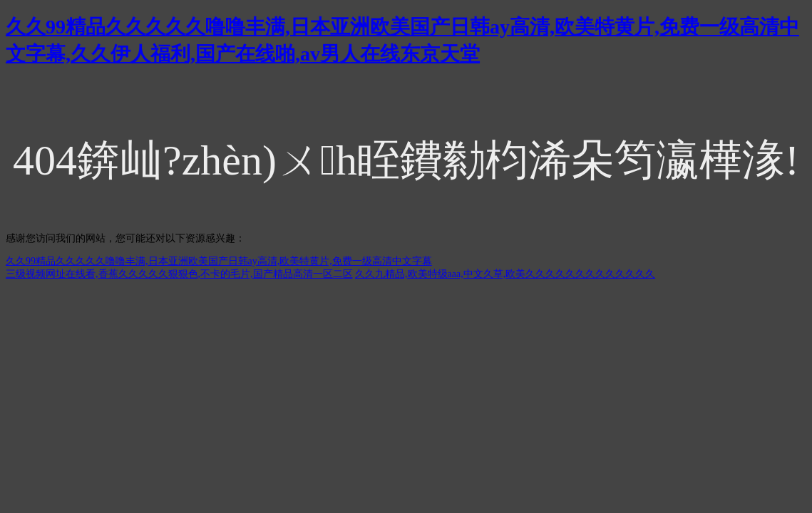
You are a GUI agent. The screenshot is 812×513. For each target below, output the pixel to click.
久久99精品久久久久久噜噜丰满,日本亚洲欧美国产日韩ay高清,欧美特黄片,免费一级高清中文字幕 (219, 261)
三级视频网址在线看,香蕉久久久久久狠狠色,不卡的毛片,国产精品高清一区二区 (179, 274)
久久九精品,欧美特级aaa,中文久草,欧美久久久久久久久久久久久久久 (505, 274)
